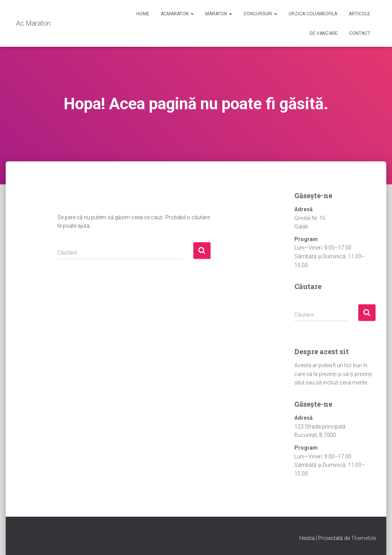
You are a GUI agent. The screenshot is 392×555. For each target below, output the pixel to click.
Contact (360, 33)
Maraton (219, 14)
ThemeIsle (363, 538)
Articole (359, 14)
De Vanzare (324, 33)
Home (143, 14)
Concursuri (260, 14)
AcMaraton (177, 14)
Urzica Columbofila (313, 14)
